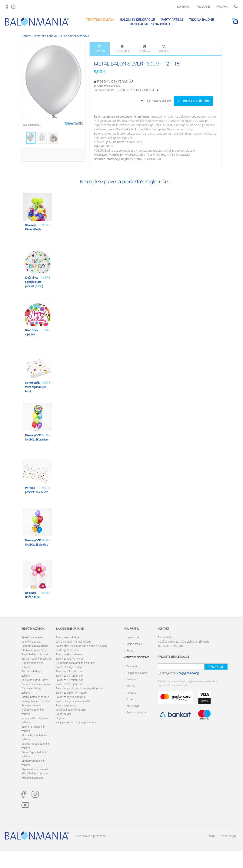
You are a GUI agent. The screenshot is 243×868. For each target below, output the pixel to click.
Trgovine (203, 7)
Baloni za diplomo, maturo (71, 693)
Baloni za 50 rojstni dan (69, 684)
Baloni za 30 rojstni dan (69, 676)
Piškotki (212, 836)
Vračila (131, 686)
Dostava (131, 679)
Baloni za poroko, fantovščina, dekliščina (79, 688)
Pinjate (60, 718)
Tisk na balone (202, 20)
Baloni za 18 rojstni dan (69, 671)
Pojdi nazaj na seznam (156, 101)
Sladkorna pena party (34, 650)
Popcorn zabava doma (35, 646)
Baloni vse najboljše (67, 637)
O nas (130, 699)
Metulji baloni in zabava (35, 697)
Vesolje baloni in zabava (36, 701)
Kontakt (183, 7)
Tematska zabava (100, 20)
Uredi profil (133, 637)
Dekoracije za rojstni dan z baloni (75, 663)
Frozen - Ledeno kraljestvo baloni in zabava (33, 710)
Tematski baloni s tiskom (71, 710)
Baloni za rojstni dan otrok (71, 697)
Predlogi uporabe (137, 712)
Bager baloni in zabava (35, 654)
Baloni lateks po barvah (69, 654)
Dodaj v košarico (193, 101)
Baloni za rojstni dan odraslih (73, 701)
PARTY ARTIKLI (172, 20)
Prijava (222, 7)
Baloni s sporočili (66, 705)
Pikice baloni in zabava (74, 36)
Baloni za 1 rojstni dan (69, 667)
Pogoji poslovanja (137, 673)
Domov (26, 36)
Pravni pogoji (228, 836)
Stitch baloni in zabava (35, 773)
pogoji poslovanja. (189, 673)
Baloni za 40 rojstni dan (69, 680)
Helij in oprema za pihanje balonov (76, 722)
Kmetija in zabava (32, 778)
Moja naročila (134, 644)
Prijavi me (216, 667)
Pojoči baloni (63, 714)
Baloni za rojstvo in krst (69, 658)
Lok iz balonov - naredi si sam (73, 641)
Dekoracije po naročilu (150, 24)
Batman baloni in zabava (36, 658)
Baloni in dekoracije (138, 20)
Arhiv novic (133, 706)
